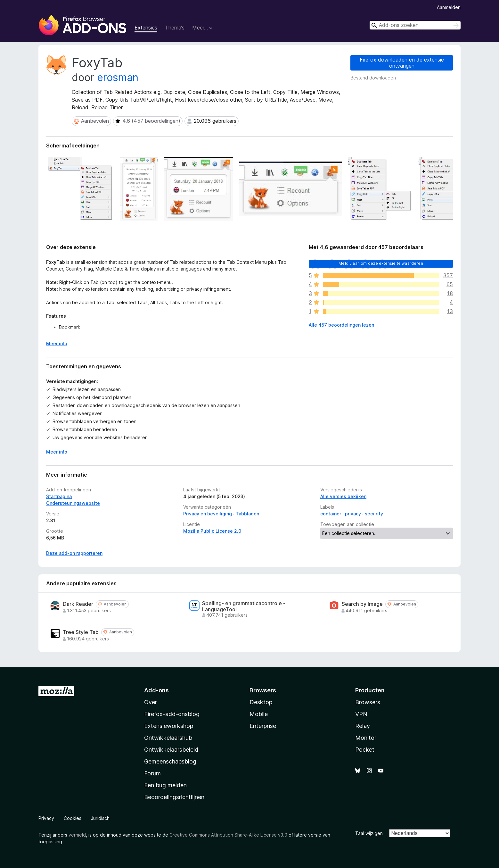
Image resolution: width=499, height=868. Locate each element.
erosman (118, 77)
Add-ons (156, 690)
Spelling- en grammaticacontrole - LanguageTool (244, 606)
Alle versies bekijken (343, 496)
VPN (361, 714)
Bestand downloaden (373, 78)
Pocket (365, 750)
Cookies (73, 818)
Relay (363, 726)
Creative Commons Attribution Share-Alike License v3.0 (228, 835)
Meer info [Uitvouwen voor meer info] (57, 343)
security (374, 514)
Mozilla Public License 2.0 (212, 531)
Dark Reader (78, 604)
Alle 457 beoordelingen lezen (341, 325)
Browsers (368, 702)
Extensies (146, 28)
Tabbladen (247, 514)
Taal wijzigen (369, 833)
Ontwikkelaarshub (168, 738)
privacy (353, 514)
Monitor (366, 738)
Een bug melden (165, 785)
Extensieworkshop (169, 726)
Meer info (57, 452)
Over (151, 702)
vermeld (77, 835)
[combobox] (415, 25)
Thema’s (175, 28)
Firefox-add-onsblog (172, 714)
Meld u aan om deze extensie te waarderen (381, 263)
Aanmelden (449, 7)
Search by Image (362, 604)
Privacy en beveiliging (208, 514)
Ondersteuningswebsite (73, 503)
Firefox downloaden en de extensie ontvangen (402, 63)
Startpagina (59, 496)
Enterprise (263, 726)
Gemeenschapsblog (170, 761)
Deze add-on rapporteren (74, 553)
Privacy (46, 818)
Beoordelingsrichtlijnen (174, 797)
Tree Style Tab (81, 632)
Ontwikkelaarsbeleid (171, 750)
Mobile (259, 714)
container (331, 514)
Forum (152, 773)
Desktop (261, 702)
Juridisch (100, 818)
